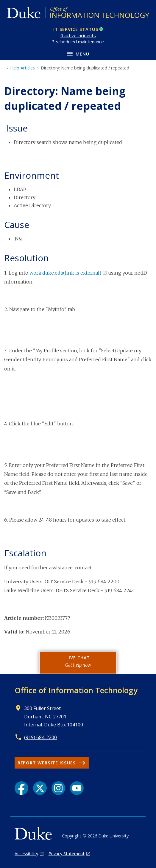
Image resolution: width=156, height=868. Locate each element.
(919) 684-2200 (40, 737)
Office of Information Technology (76, 690)
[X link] (40, 788)
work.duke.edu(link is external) (65, 273)
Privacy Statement (67, 854)
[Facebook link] (21, 788)
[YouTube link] (77, 788)
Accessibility (26, 854)
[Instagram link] (58, 788)
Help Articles (22, 68)
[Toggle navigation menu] (78, 53)
